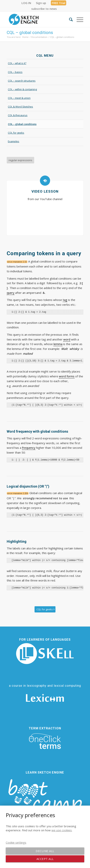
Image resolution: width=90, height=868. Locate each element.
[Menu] (78, 19)
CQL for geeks (16, 133)
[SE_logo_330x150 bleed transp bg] (37, 19)
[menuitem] (26, 3)
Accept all (45, 859)
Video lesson (45, 191)
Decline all (45, 851)
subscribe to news (44, 9)
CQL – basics (15, 72)
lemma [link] (58, 344)
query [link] (11, 293)
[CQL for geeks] (45, 609)
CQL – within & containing (22, 89)
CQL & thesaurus (18, 115)
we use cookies (62, 830)
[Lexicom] (45, 698)
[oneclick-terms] (45, 741)
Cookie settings (16, 842)
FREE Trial (59, 3)
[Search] (69, 19)
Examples (14, 141)
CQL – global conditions (30, 33)
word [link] (67, 339)
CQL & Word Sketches (20, 107)
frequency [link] (29, 448)
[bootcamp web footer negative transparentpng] (45, 799)
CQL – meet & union (19, 98)
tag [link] (65, 300)
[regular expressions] (20, 160)
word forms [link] (67, 376)
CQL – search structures (22, 81)
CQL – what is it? (17, 63)
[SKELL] (45, 654)
